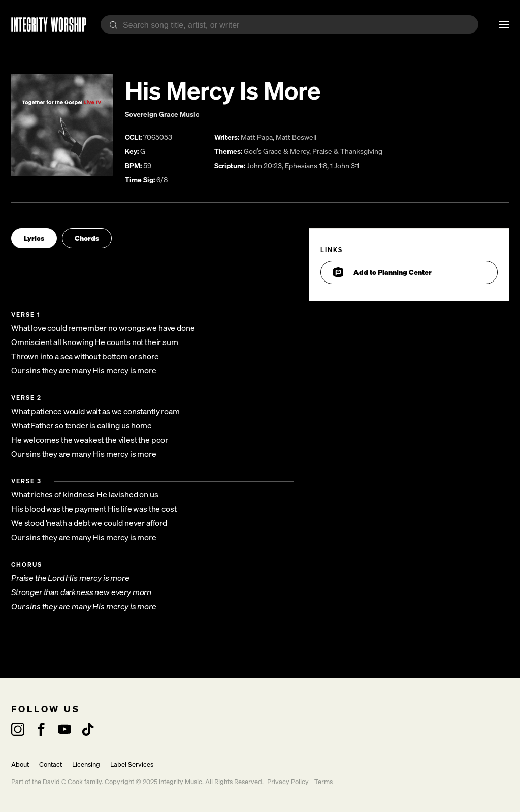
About (20, 764)
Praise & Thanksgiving (347, 151)
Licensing (86, 764)
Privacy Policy (288, 782)
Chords (87, 238)
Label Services (132, 764)
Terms (323, 782)
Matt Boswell (296, 137)
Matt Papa (257, 137)
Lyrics (34, 238)
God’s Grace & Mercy (277, 151)
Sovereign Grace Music (162, 114)
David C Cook (63, 782)
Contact (51, 764)
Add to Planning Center (382, 272)
